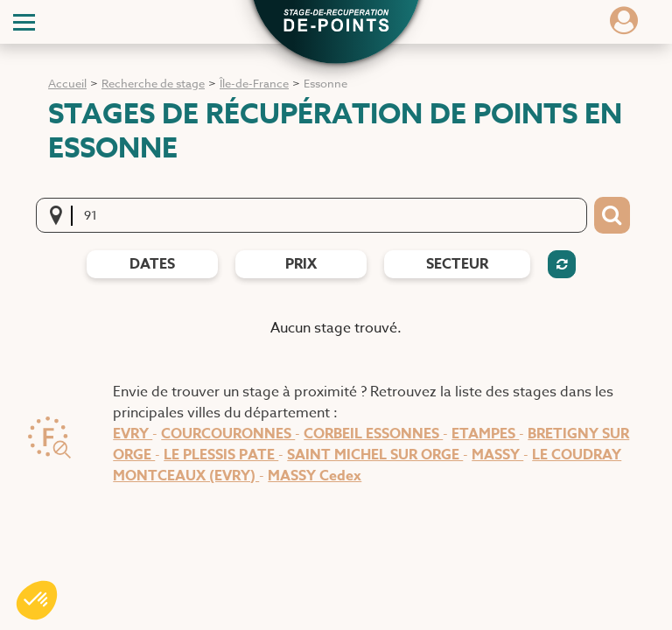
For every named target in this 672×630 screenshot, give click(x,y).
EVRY (133, 434)
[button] (336, 23)
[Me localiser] (61, 215)
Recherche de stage (153, 83)
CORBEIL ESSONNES (373, 434)
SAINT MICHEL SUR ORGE (375, 455)
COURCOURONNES (228, 434)
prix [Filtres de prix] (301, 264)
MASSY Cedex (315, 476)
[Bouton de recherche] (612, 215)
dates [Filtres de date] (152, 264)
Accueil (67, 83)
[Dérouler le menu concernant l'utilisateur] (624, 26)
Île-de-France (254, 83)
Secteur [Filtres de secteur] (457, 264)
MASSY (497, 455)
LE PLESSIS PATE (221, 455)
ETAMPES (485, 434)
